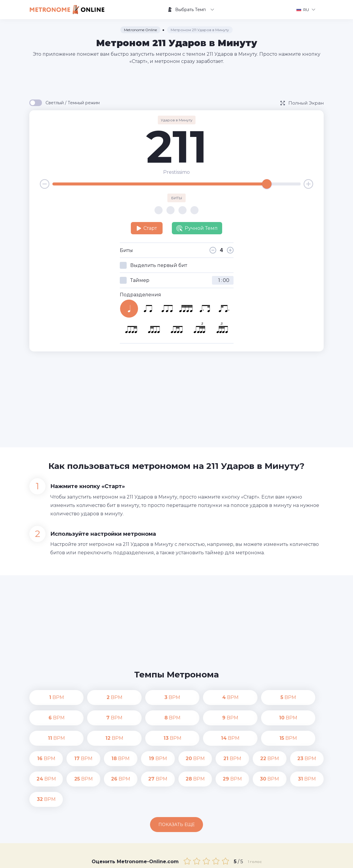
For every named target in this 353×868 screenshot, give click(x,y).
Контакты (174, 859)
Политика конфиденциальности (224, 859)
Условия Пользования (287, 859)
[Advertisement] (177, 81)
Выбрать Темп (191, 10)
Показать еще (176, 784)
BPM (46, 697)
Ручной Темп (197, 228)
